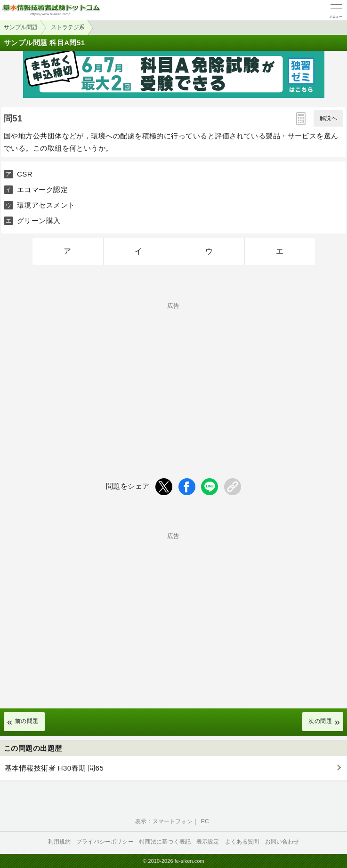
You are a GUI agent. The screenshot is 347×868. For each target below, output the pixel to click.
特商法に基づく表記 (165, 842)
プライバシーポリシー (105, 842)
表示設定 (208, 842)
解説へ (328, 118)
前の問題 (27, 721)
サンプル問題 (21, 27)
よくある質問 (242, 842)
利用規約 (60, 842)
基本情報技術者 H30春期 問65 (54, 768)
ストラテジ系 (68, 27)
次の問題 (320, 721)
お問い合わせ (282, 842)
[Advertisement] (173, 375)
